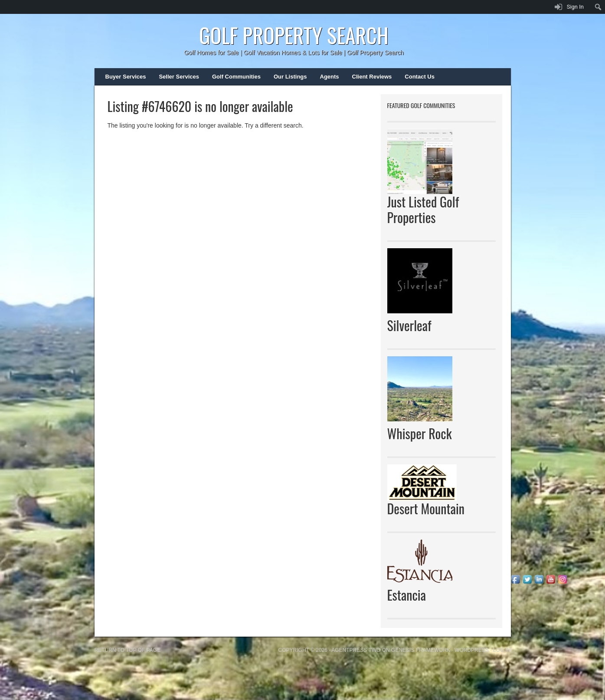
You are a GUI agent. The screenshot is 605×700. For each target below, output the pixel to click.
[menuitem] (598, 7)
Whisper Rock (420, 433)
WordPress (472, 650)
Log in (502, 650)
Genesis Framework (421, 650)
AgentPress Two (356, 650)
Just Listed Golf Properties (423, 209)
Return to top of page (128, 650)
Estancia (407, 595)
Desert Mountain (426, 508)
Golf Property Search (294, 35)
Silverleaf (409, 325)
